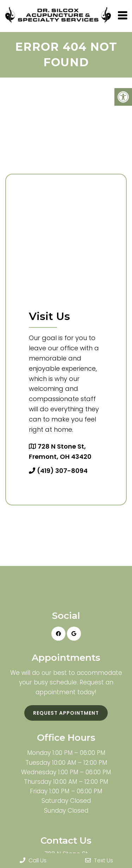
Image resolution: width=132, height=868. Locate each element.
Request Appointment (66, 713)
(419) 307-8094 (62, 471)
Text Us (99, 860)
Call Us (33, 860)
